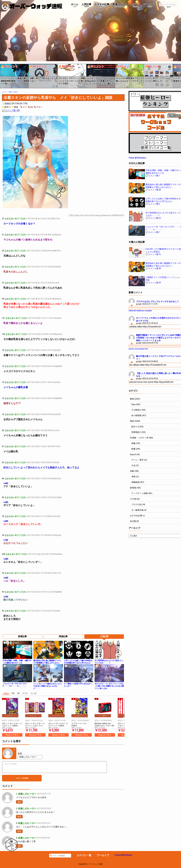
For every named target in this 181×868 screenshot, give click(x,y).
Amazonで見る (12, 735)
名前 (20, 753)
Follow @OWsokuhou (137, 158)
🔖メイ (23, 107)
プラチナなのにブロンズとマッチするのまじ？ (158, 302)
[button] (2, 75)
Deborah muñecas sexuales (140, 311)
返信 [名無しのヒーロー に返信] (19, 802)
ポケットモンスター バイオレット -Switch (12, 725)
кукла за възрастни (138, 349)
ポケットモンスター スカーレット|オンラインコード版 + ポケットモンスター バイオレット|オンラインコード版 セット (35, 725)
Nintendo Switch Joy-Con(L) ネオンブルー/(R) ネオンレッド (104, 725)
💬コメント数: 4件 (11, 110)
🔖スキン (38, 107)
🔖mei (30, 107)
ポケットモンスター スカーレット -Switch (58, 725)
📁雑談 (15, 107)
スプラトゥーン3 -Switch (79, 725)
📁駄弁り (6, 107)
